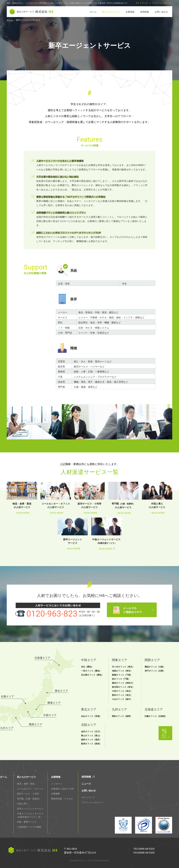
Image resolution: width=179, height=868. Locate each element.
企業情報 (130, 12)
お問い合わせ (161, 12)
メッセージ (56, 784)
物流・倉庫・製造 (26, 784)
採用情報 (145, 12)
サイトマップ (142, 3)
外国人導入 (23, 804)
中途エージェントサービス (30, 815)
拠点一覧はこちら (148, 745)
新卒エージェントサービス (30, 809)
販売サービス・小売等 (28, 794)
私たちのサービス (111, 12)
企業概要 (55, 794)
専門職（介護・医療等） (29, 799)
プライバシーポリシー (162, 3)
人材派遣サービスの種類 (29, 827)
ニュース (86, 784)
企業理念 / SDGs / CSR (62, 789)
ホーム (93, 12)
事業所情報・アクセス (62, 799)
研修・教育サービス (27, 822)
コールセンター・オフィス (30, 789)
